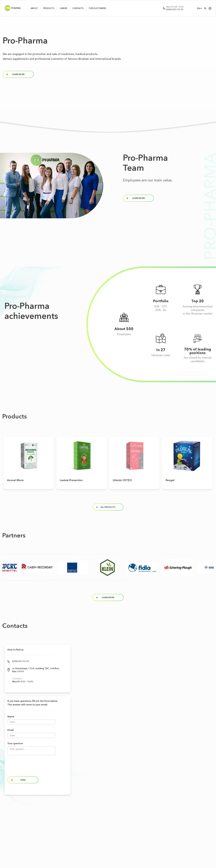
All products (106, 501)
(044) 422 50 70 (175, 9)
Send (30, 770)
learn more (15, 74)
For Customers (97, 8)
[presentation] (41, 758)
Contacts (78, 8)
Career (63, 8)
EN (199, 8)
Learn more (106, 593)
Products (49, 8)
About (34, 8)
